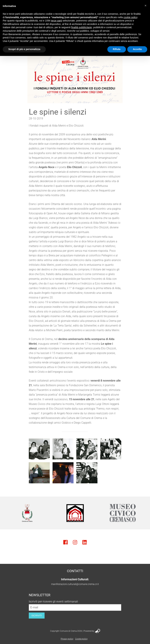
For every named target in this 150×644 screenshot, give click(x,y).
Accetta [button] (137, 49)
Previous (8, 513)
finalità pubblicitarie (82, 27)
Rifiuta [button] (117, 49)
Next (142, 513)
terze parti (57, 21)
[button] (145, 6)
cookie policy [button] (130, 17)
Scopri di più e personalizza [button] (24, 49)
